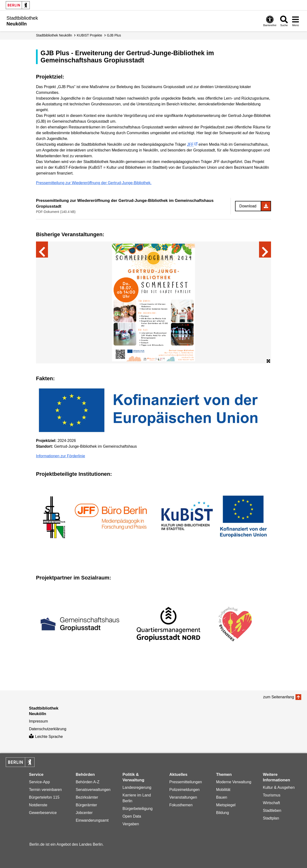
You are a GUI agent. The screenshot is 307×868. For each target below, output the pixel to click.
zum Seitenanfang (279, 697)
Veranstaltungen (183, 797)
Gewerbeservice (43, 813)
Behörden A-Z (88, 782)
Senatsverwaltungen (93, 790)
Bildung (222, 813)
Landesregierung (137, 787)
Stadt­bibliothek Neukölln (54, 35)
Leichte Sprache (46, 737)
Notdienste (38, 805)
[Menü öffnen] (295, 21)
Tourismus (272, 795)
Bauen (222, 797)
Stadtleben (272, 811)
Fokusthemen (181, 805)
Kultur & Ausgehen (279, 787)
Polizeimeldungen (184, 790)
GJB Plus (114, 35)
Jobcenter (84, 813)
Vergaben (131, 824)
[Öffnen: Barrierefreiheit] (270, 21)
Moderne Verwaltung (234, 782)
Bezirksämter (87, 797)
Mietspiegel (226, 805)
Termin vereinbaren (45, 790)
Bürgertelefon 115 (44, 797)
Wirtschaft (271, 803)
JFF (190, 144)
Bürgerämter (86, 805)
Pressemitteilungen (186, 782)
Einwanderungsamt (92, 820)
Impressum (38, 721)
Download (248, 206)
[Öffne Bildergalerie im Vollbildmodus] (268, 361)
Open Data (132, 816)
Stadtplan (271, 818)
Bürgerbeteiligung (138, 809)
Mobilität (223, 790)
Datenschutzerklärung (48, 729)
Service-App (39, 782)
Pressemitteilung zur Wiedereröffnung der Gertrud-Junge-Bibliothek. (94, 183)
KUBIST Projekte (89, 35)
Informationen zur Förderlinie (61, 456)
